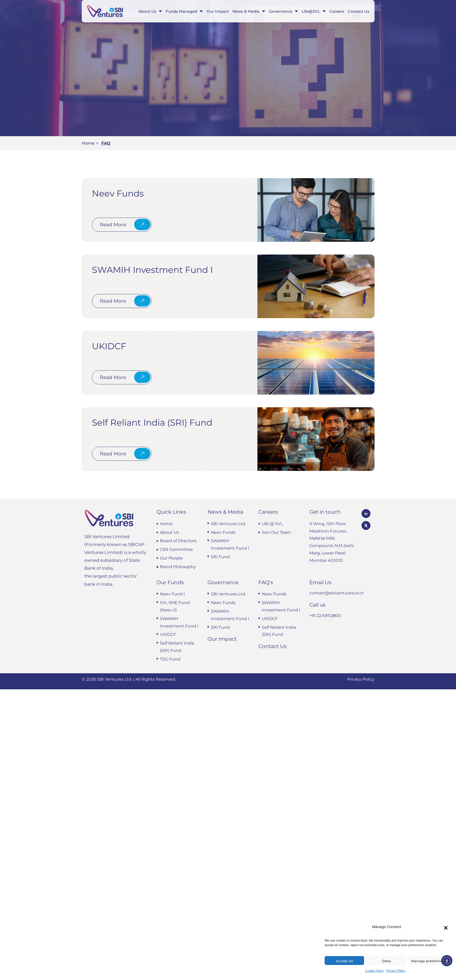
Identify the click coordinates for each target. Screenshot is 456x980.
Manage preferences (429, 961)
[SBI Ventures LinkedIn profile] (366, 514)
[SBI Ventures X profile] (366, 526)
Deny (386, 961)
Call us (317, 605)
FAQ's (266, 582)
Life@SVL (314, 11)
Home (88, 143)
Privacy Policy (396, 971)
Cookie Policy (374, 971)
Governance (284, 11)
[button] (446, 928)
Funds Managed (184, 11)
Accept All (344, 961)
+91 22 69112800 (325, 616)
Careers (337, 11)
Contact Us (359, 11)
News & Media (249, 11)
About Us (150, 11)
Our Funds (170, 582)
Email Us (320, 582)
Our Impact (218, 11)
